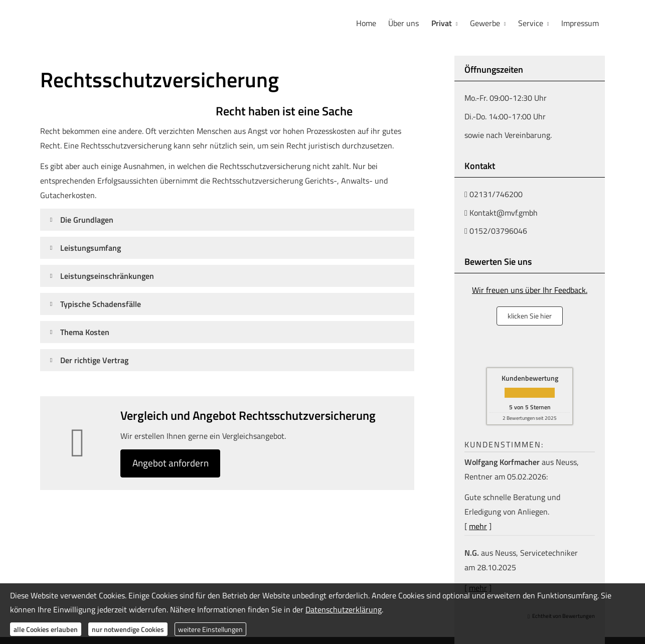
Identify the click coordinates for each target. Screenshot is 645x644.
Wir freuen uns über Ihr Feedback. (530, 289)
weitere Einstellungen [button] (210, 629)
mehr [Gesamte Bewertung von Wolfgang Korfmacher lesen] (478, 526)
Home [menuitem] (367, 23)
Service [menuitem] (531, 23)
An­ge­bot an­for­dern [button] (174, 463)
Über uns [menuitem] (405, 23)
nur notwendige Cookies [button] (128, 629)
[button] (87, 219)
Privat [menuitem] (442, 23)
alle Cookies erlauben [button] (46, 629)
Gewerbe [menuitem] (486, 23)
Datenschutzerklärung (344, 609)
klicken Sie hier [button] (530, 315)
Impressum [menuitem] (580, 23)
